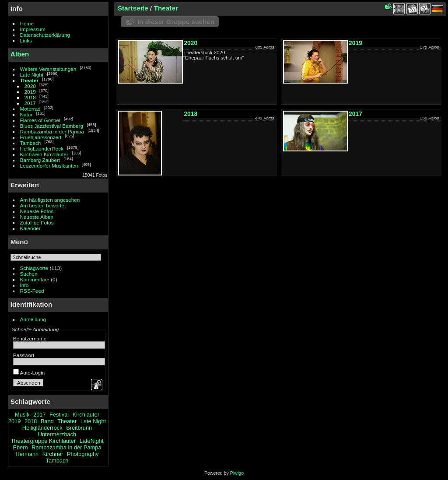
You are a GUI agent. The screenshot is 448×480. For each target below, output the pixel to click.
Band (47, 421)
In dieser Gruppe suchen (176, 22)
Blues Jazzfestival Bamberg (52, 126)
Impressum (33, 29)
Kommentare (35, 279)
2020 (30, 86)
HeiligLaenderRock (42, 149)
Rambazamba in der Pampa (52, 131)
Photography (83, 454)
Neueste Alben (37, 217)
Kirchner (53, 454)
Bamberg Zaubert (40, 160)
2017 (30, 103)
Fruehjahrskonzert (41, 137)
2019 (30, 92)
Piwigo (237, 473)
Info (24, 285)
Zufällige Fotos (37, 222)
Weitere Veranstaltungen (48, 69)
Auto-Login (29, 373)
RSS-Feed (32, 291)
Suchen (29, 274)
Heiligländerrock (42, 428)
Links (26, 40)
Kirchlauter (86, 415)
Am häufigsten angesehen (50, 200)
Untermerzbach (57, 434)
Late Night (32, 75)
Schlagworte (34, 268)
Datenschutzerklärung (45, 35)
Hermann (27, 454)
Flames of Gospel (40, 120)
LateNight (92, 441)
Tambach (31, 143)
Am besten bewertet (43, 205)
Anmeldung (33, 319)
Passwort (24, 355)
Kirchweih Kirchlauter (44, 154)
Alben (20, 54)
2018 (30, 97)
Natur (26, 114)
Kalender (30, 228)
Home (27, 23)
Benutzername (30, 338)
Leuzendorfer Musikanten (49, 166)
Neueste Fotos (37, 211)
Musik (22, 415)
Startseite (133, 8)
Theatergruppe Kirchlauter (43, 441)
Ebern (20, 447)
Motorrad (30, 109)
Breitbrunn (79, 428)
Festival (59, 415)
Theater (30, 80)
